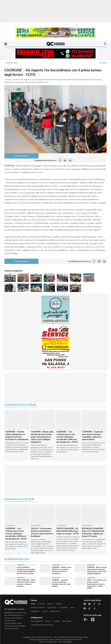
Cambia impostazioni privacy (42, 625)
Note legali (67, 621)
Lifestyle (59, 604)
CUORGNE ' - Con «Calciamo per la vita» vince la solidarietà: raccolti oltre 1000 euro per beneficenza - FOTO (67, 437)
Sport (72, 607)
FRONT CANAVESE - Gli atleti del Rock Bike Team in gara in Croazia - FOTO (68, 531)
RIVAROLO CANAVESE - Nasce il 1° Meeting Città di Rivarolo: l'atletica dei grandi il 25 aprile (93, 532)
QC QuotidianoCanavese (44, 637)
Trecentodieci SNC (51, 642)
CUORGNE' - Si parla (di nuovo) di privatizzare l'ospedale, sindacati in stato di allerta (92, 435)
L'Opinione (35, 611)
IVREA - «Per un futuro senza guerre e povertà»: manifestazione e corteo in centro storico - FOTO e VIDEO (97, 584)
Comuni (45, 611)
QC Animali (52, 607)
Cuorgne (8, 79)
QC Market (63, 607)
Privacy (48, 621)
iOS (9, 628)
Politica (50, 604)
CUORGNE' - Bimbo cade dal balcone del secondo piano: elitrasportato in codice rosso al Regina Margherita (42, 437)
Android (15, 628)
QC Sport (103, 63)
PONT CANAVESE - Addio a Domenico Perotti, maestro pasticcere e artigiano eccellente (26, 583)
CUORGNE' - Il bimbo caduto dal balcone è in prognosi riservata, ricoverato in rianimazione (17, 435)
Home (33, 604)
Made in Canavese (38, 607)
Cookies (57, 621)
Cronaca (41, 604)
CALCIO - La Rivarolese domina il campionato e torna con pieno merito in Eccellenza (42, 532)
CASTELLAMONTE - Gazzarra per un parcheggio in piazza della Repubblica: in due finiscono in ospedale (26, 570)
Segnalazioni (55, 611)
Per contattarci (37, 621)
